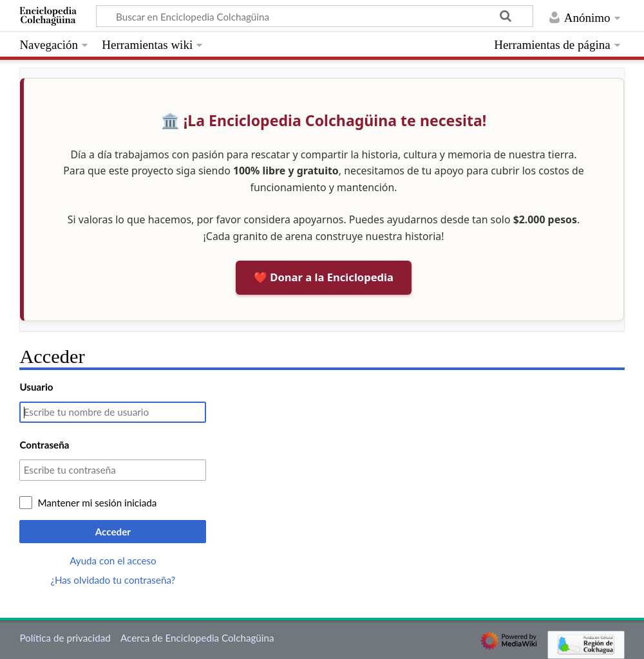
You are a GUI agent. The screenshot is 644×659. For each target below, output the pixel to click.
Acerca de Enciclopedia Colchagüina (197, 638)
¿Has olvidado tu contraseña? (113, 580)
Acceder (113, 532)
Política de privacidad (65, 638)
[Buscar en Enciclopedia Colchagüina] (315, 16)
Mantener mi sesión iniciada (97, 503)
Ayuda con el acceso (113, 561)
